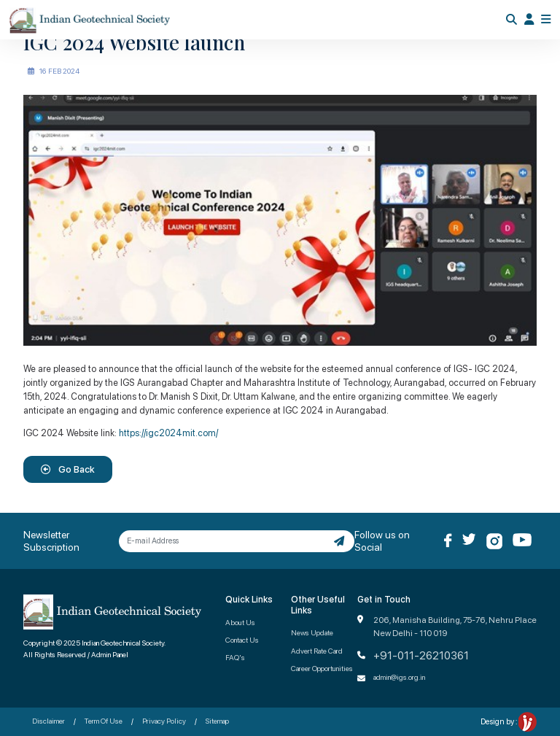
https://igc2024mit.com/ (168, 433)
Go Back (68, 469)
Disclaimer (48, 721)
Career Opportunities (322, 668)
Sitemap (217, 721)
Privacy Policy (164, 721)
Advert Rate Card (317, 651)
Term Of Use (104, 721)
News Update (312, 632)
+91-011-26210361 (421, 656)
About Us (240, 622)
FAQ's (235, 657)
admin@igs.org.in (399, 677)
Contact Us (242, 640)
